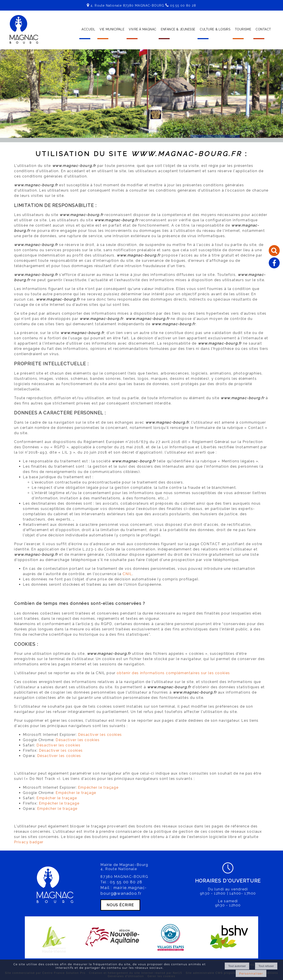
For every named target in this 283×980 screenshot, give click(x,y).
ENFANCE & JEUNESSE (178, 29)
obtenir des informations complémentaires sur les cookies (173, 673)
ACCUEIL (88, 29)
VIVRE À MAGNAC (143, 29)
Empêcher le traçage (98, 787)
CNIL (127, 574)
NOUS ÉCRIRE (120, 905)
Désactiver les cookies (100, 735)
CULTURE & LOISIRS (215, 29)
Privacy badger (29, 842)
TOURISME (243, 29)
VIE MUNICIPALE (112, 29)
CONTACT (263, 29)
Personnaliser (251, 973)
